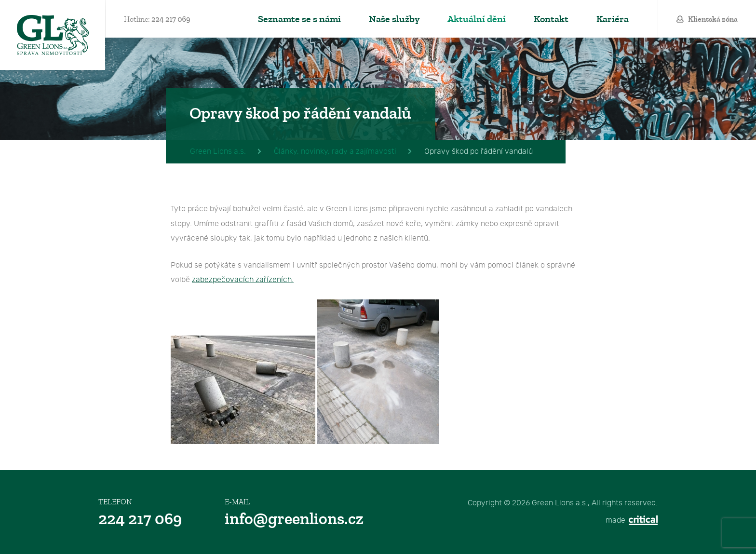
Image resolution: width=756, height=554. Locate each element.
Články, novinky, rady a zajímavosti (335, 152)
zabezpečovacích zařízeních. (243, 280)
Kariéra (613, 19)
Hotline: (157, 19)
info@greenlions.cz (294, 519)
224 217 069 (140, 519)
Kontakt (551, 19)
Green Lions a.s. (53, 35)
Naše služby (394, 19)
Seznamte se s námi (299, 19)
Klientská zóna (713, 19)
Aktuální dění (477, 19)
